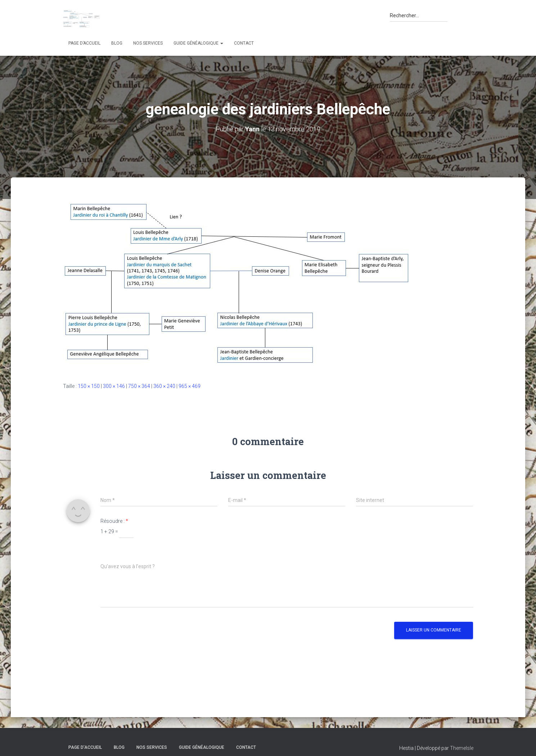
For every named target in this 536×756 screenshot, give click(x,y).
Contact (244, 43)
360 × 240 (164, 386)
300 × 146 (114, 386)
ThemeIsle (462, 748)
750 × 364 (139, 386)
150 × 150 (89, 386)
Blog (117, 43)
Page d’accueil (84, 43)
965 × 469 (190, 386)
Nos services (148, 43)
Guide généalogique (198, 43)
